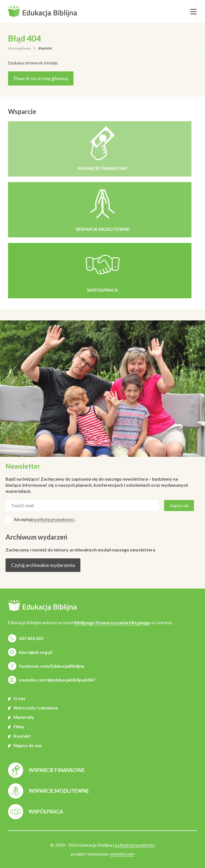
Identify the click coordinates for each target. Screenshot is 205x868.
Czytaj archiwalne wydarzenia (43, 565)
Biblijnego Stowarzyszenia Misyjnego (112, 622)
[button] (43, 11)
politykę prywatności (54, 519)
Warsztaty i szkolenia (36, 708)
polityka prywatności (135, 845)
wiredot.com (122, 854)
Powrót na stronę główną (41, 78)
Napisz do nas (28, 745)
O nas (19, 698)
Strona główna (19, 48)
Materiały (24, 717)
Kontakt (22, 736)
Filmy (19, 726)
